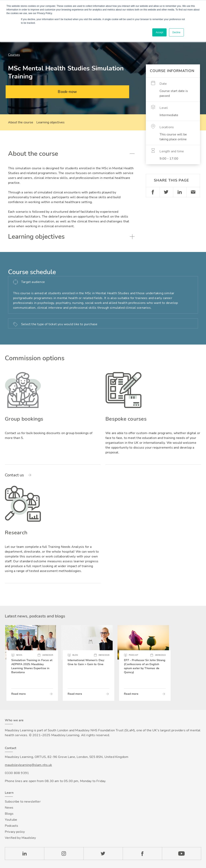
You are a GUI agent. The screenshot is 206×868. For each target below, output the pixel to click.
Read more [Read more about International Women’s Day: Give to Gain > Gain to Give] (75, 694)
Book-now (67, 92)
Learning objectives (50, 122)
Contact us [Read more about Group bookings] (14, 475)
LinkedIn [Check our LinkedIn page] (24, 854)
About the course (21, 122)
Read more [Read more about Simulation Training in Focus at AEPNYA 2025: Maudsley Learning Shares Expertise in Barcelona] (19, 694)
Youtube (11, 820)
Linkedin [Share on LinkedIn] (180, 192)
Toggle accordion (132, 154)
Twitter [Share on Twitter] (166, 192)
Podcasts (11, 826)
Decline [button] (176, 32)
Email (193, 192)
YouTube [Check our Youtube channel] (182, 854)
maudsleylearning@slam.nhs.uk (28, 765)
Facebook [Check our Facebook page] (142, 854)
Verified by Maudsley (20, 838)
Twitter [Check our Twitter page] (103, 854)
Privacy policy (15, 832)
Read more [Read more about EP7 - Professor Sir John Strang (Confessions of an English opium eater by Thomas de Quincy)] (131, 694)
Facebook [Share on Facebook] (153, 192)
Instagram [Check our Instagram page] (64, 854)
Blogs (9, 814)
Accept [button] (159, 32)
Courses (14, 55)
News (9, 808)
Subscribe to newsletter (23, 802)
